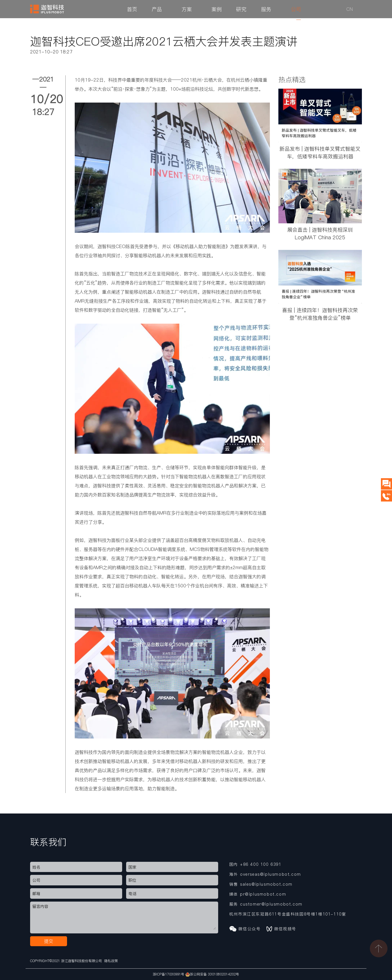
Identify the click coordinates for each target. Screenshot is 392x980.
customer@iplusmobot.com (271, 904)
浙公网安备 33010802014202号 (212, 974)
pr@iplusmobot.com (263, 894)
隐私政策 (111, 961)
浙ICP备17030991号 (169, 974)
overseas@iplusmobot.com (271, 874)
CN (350, 9)
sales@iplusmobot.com (266, 884)
